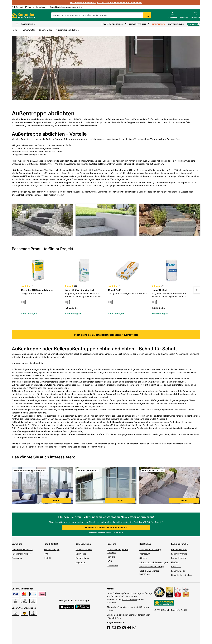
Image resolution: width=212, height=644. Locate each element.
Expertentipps (82, 558)
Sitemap (143, 558)
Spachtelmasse (102, 391)
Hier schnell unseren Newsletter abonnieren (106, 527)
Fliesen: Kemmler (179, 549)
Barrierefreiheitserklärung (151, 567)
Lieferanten (113, 565)
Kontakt (47, 558)
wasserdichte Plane (63, 447)
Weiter (56, 501)
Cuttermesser (155, 369)
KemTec (175, 562)
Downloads (81, 554)
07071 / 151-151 (129, 599)
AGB (110, 561)
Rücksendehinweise (21, 554)
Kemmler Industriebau (182, 575)
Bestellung (17, 544)
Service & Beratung (112, 24)
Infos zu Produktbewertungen (154, 562)
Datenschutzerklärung (150, 549)
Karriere (111, 557)
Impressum (145, 554)
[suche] (101, 15)
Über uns (112, 544)
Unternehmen (176, 24)
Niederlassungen (52, 549)
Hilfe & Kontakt (51, 544)
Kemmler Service (84, 549)
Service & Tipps (83, 544)
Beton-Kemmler (179, 558)
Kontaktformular (141, 607)
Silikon (124, 428)
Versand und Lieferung (23, 549)
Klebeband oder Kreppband (83, 434)
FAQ (46, 554)
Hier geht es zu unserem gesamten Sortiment (106, 335)
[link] (42, 486)
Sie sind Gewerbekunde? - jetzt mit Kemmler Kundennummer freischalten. (106, 2)
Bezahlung (17, 558)
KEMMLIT (176, 567)
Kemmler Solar (178, 571)
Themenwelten (137, 24)
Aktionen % (158, 24)
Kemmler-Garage (179, 554)
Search (147, 15)
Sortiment (24, 24)
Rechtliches (145, 544)
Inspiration (80, 562)
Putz (135, 400)
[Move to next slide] (197, 290)
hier (118, 618)
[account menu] (173, 15)
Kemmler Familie (179, 544)
